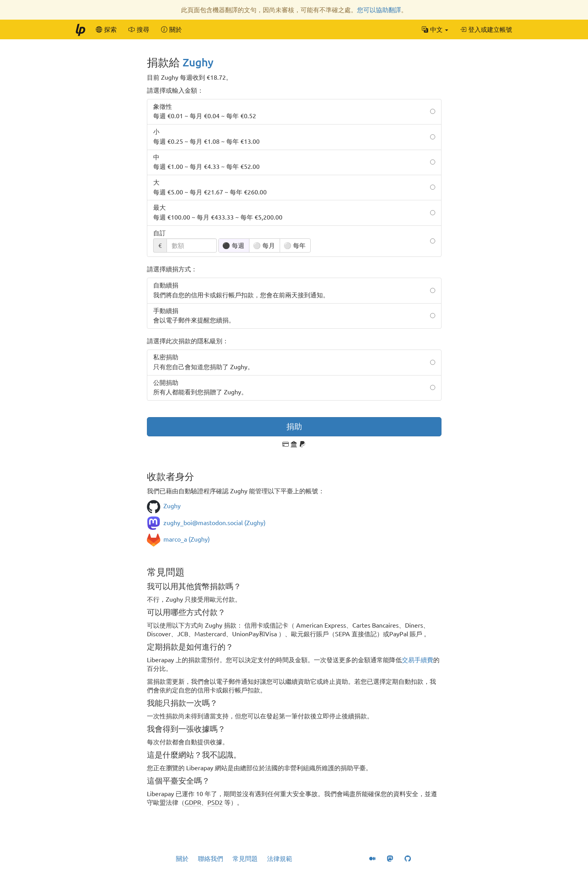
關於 (182, 859)
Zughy (198, 62)
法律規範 (280, 859)
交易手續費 (418, 660)
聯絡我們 (211, 859)
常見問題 (245, 859)
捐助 (294, 426)
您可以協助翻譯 (379, 10)
